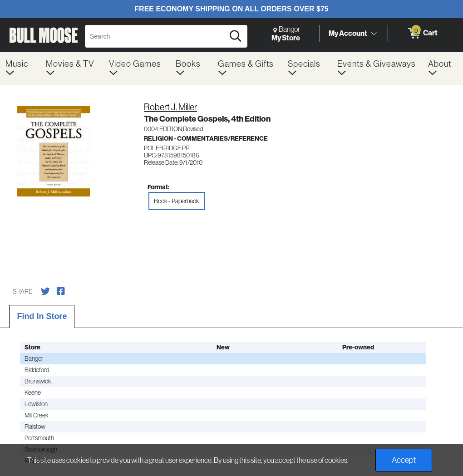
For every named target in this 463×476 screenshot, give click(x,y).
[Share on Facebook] (61, 291)
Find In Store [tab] (42, 316)
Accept (404, 460)
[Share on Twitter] (45, 291)
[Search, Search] (156, 36)
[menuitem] (20, 68)
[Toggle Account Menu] (374, 34)
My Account (348, 33)
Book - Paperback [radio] (177, 201)
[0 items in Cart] (422, 34)
